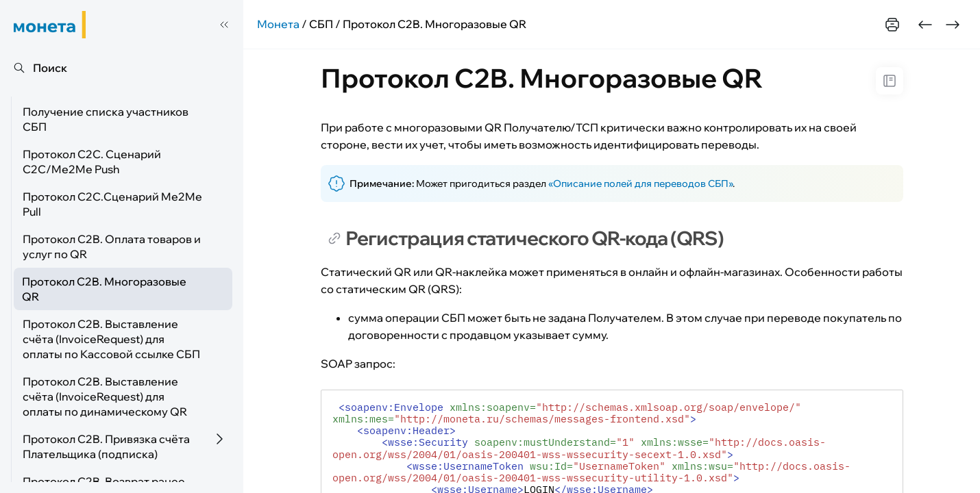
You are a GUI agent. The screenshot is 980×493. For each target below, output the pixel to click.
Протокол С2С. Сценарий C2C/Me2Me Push (92, 162)
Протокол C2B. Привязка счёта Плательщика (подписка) (106, 446)
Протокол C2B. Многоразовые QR (104, 289)
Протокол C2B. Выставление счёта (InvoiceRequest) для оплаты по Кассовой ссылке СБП (111, 339)
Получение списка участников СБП (106, 119)
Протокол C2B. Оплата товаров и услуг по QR (112, 246)
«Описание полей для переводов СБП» (640, 184)
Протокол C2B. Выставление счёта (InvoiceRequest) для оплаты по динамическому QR (105, 396)
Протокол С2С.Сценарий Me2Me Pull (112, 204)
